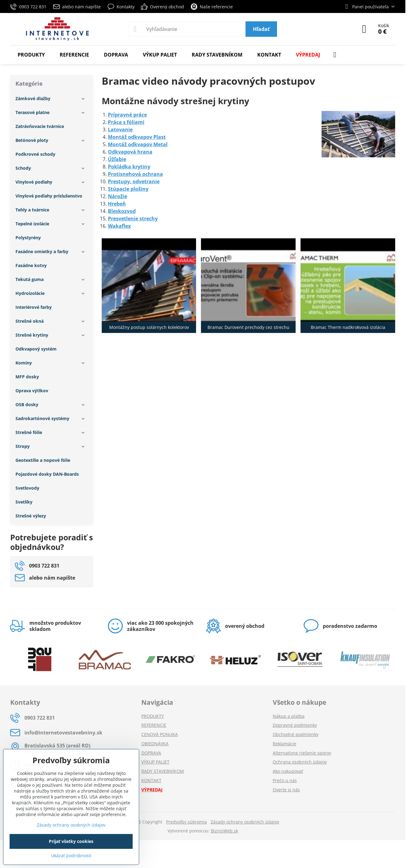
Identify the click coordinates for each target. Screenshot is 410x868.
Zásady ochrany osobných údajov (245, 822)
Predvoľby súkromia (186, 822)
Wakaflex (119, 226)
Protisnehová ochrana (135, 174)
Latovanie (120, 130)
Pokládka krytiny (129, 167)
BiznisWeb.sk (224, 831)
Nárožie (117, 196)
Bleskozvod (122, 211)
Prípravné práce (127, 115)
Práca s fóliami (126, 122)
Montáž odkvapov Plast (137, 137)
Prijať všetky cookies (71, 841)
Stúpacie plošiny (128, 189)
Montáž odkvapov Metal (138, 144)
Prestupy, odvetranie (134, 181)
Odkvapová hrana (130, 152)
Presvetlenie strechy (133, 219)
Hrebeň (117, 204)
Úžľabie (117, 159)
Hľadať (261, 29)
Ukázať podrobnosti (71, 855)
